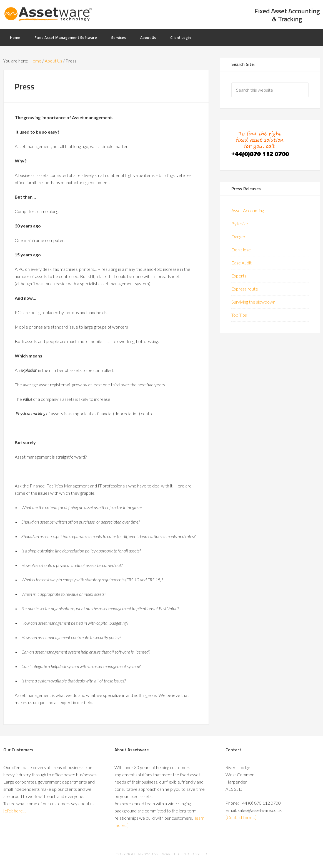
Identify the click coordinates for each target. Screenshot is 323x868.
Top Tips (239, 315)
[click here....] (15, 811)
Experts (239, 276)
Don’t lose (241, 250)
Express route (245, 289)
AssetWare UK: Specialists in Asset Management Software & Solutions (48, 14)
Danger (238, 237)
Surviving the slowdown (253, 302)
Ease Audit (241, 263)
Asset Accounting (248, 210)
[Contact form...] (241, 817)
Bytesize (240, 223)
